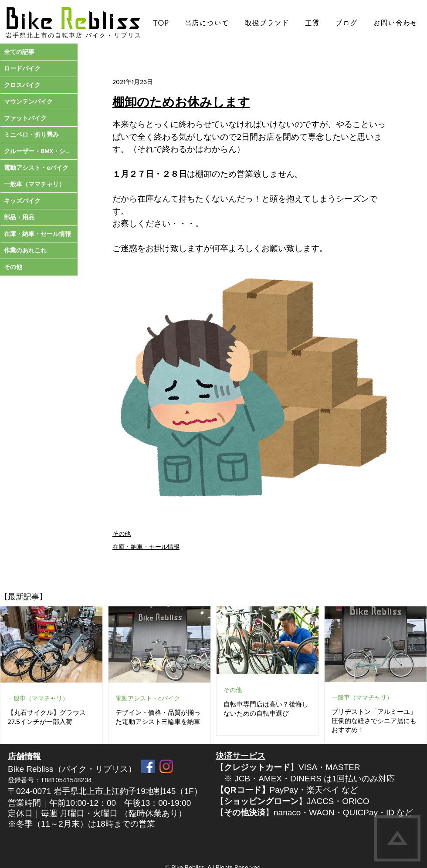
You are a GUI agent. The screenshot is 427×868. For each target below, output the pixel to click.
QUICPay (360, 812)
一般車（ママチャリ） (38, 698)
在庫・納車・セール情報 (146, 547)
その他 (122, 534)
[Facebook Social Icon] (148, 766)
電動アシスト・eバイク (148, 698)
